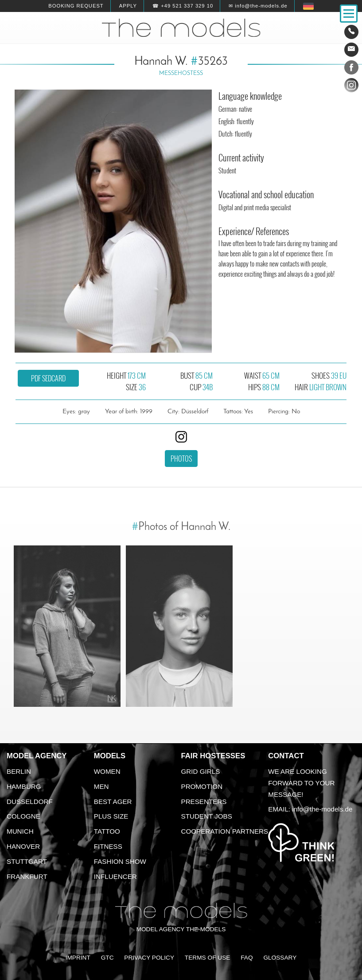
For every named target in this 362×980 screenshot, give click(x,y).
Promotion (202, 786)
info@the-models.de (322, 809)
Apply (128, 6)
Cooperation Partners (225, 831)
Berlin (19, 771)
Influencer (115, 876)
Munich (20, 831)
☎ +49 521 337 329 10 (183, 6)
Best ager (113, 802)
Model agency (37, 756)
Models (110, 756)
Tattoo (107, 831)
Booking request (76, 6)
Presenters (204, 802)
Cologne (23, 816)
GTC (107, 958)
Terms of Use (208, 958)
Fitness (108, 846)
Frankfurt (27, 876)
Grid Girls (201, 771)
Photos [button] (181, 459)
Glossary (280, 958)
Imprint (78, 958)
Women (107, 771)
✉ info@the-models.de (258, 6)
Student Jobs (207, 816)
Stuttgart (27, 861)
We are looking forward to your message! (301, 783)
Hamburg (24, 786)
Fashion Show (120, 861)
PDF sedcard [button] (48, 378)
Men (101, 786)
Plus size (111, 816)
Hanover (23, 846)
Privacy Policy (149, 958)
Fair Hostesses (213, 756)
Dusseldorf (30, 802)
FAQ (247, 958)
